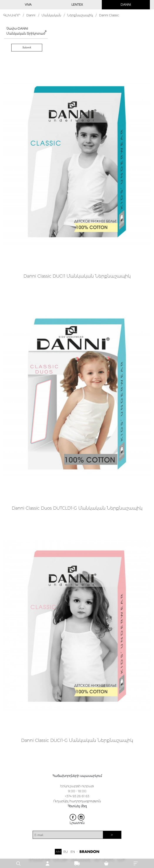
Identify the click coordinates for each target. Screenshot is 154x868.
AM (58, 852)
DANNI (126, 5)
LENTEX (77, 5)
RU (66, 852)
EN (73, 852)
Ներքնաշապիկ (80, 15)
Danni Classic (109, 15)
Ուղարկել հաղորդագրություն (77, 801)
